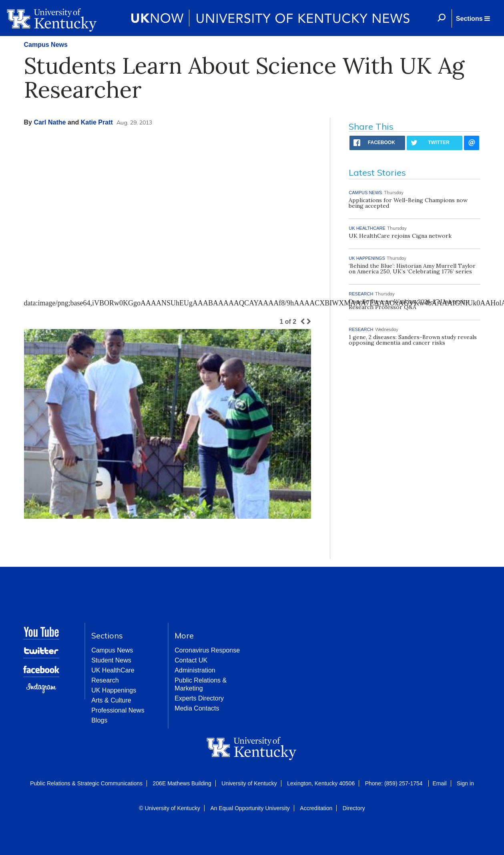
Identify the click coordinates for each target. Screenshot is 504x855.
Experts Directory (199, 698)
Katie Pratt (97, 122)
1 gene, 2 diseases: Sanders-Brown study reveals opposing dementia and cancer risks (413, 340)
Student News (111, 660)
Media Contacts (197, 708)
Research (105, 680)
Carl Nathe (50, 122)
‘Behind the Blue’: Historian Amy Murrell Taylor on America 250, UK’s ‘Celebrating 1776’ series (412, 269)
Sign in (465, 783)
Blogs (99, 720)
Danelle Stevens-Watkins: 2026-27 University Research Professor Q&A (409, 304)
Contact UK (191, 660)
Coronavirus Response (207, 650)
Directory (354, 808)
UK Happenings (114, 690)
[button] (473, 18)
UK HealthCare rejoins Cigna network (400, 236)
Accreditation (316, 808)
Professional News (118, 710)
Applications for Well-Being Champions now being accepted (408, 203)
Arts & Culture (111, 700)
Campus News (46, 45)
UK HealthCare (113, 670)
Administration (195, 670)
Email (440, 783)
